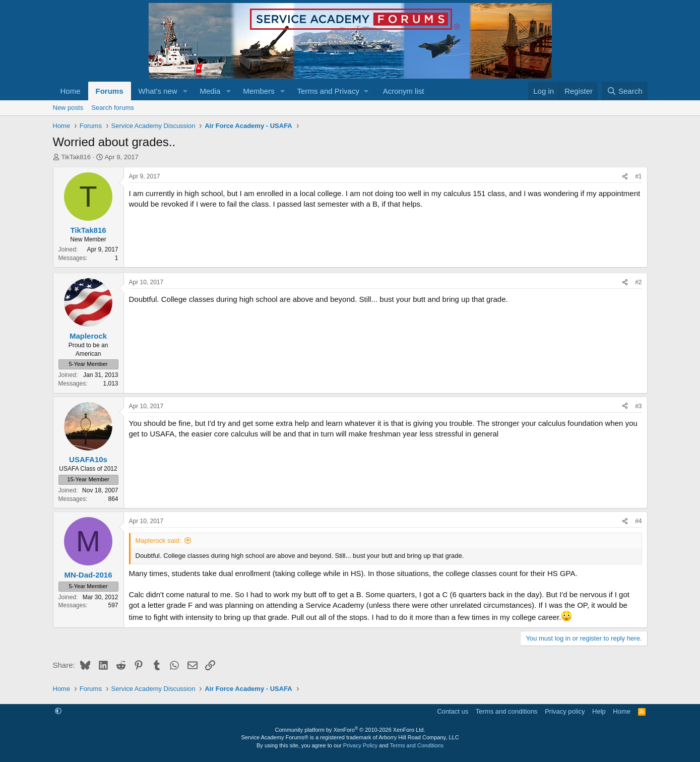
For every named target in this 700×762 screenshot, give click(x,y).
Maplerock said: (158, 541)
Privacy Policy (360, 745)
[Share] (625, 177)
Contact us (453, 711)
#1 (638, 176)
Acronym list (404, 91)
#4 (638, 521)
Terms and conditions (507, 711)
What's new (158, 91)
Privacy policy (565, 711)
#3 (638, 406)
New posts (68, 108)
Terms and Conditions (417, 745)
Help (599, 711)
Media (210, 91)
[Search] (625, 91)
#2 (638, 282)
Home (71, 91)
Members (259, 91)
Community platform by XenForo (350, 730)
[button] (185, 91)
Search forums (113, 108)
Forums (110, 91)
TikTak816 (76, 157)
